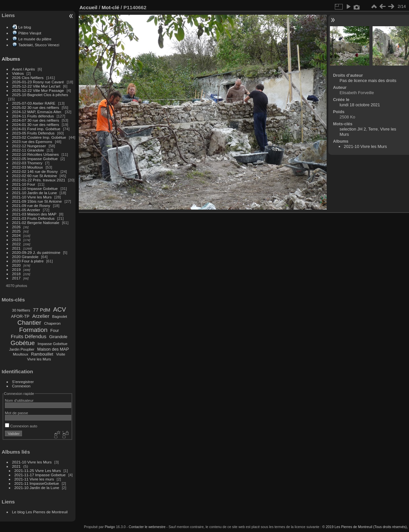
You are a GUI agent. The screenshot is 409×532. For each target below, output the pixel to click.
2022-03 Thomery (27, 163)
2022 (16, 244)
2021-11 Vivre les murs (34, 479)
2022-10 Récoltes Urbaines (36, 154)
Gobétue (23, 343)
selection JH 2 (353, 129)
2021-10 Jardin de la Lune (35, 193)
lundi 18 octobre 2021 (360, 105)
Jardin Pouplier (22, 349)
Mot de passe (17, 413)
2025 (16, 231)
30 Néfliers (21, 310)
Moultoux (21, 354)
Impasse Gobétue (53, 344)
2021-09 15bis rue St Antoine (37, 201)
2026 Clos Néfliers (28, 78)
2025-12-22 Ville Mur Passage (38, 90)
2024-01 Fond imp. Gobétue (36, 129)
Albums (11, 59)
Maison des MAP (53, 349)
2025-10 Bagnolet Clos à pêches (40, 95)
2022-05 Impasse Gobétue (35, 159)
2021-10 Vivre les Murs (32, 197)
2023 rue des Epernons (32, 142)
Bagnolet (60, 317)
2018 (16, 274)
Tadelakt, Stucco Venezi (39, 45)
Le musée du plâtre (35, 39)
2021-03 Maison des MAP (34, 214)
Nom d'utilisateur (19, 400)
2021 (16, 248)
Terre (373, 129)
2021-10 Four (24, 184)
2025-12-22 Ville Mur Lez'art (36, 86)
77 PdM (42, 310)
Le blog (25, 27)
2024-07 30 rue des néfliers (36, 120)
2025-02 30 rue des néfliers (36, 107)
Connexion (21, 386)
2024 (16, 235)
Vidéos (18, 73)
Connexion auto (21, 426)
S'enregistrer (23, 382)
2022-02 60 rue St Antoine (35, 176)
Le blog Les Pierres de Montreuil (40, 512)
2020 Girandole (25, 257)
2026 (16, 227)
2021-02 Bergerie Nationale (36, 223)
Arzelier (41, 316)
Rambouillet (42, 354)
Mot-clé (110, 7)
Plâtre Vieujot (30, 33)
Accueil (88, 7)
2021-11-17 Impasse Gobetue (40, 475)
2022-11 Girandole (28, 150)
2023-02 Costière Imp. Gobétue (39, 137)
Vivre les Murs (39, 359)
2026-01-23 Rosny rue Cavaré (38, 82)
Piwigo (110, 527)
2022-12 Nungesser (29, 146)
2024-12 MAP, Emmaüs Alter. (37, 112)
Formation (33, 330)
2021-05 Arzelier (26, 210)
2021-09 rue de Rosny (31, 205)
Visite (61, 354)
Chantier (29, 323)
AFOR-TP (20, 316)
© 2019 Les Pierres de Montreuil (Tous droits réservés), (365, 527)
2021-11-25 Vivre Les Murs (38, 471)
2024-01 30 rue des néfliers (36, 124)
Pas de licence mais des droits (368, 81)
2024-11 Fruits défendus (33, 116)
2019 (16, 269)
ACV (60, 309)
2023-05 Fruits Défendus (33, 133)
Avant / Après (24, 69)
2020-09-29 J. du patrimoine (36, 252)
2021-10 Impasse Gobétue (35, 188)
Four (54, 330)
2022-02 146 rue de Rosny (35, 171)
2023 (16, 240)
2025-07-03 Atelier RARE (34, 103)
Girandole (58, 337)
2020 (16, 265)
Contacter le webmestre (147, 527)
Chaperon (52, 323)
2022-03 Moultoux (28, 167)
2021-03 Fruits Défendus (33, 218)
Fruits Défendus (29, 336)
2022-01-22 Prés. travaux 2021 (39, 180)
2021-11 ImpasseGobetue (37, 483)
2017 (16, 278)
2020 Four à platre (28, 261)
